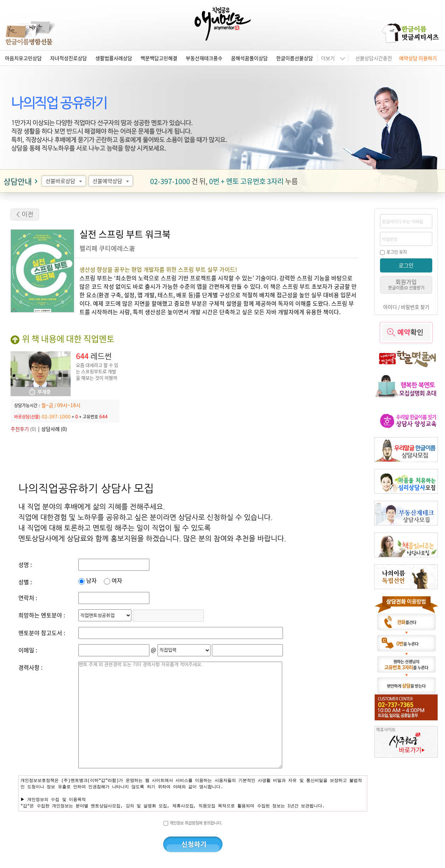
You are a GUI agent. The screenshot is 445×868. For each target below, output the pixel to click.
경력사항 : (30, 667)
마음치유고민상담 (23, 58)
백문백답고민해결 (159, 58)
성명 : (25, 564)
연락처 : (28, 598)
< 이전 (25, 215)
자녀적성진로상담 (69, 58)
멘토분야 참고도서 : (42, 633)
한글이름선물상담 (295, 58)
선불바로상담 (65, 181)
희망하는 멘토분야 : (42, 615)
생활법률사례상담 (114, 58)
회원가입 (406, 284)
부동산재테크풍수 (204, 58)
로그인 (406, 265)
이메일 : (28, 650)
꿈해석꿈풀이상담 (249, 58)
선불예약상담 (112, 181)
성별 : (25, 582)
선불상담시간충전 (374, 58)
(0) (23, 429)
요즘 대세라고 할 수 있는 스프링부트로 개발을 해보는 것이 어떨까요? (97, 374)
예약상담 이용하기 (418, 58)
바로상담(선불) (27, 417)
